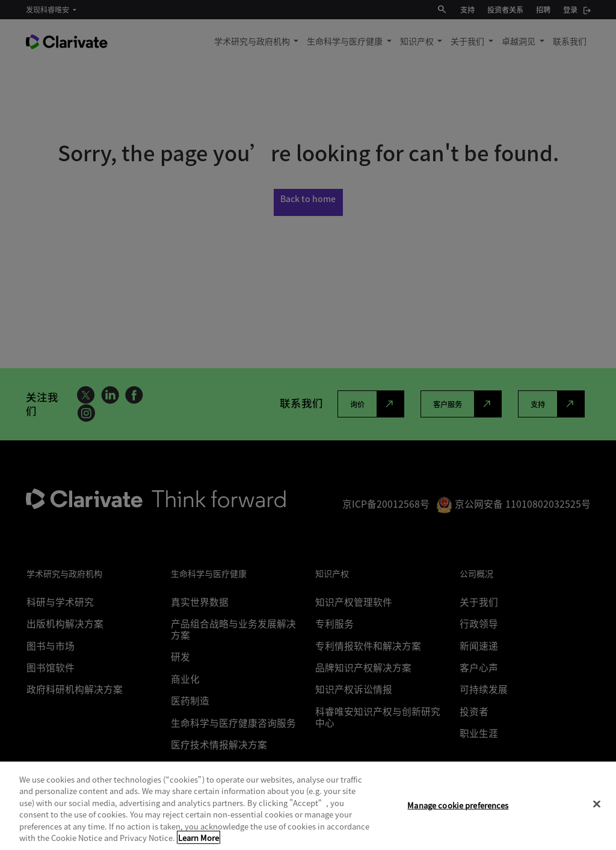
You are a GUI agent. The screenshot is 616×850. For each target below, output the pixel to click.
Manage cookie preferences (458, 805)
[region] (308, 806)
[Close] (597, 804)
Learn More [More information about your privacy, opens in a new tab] (199, 838)
